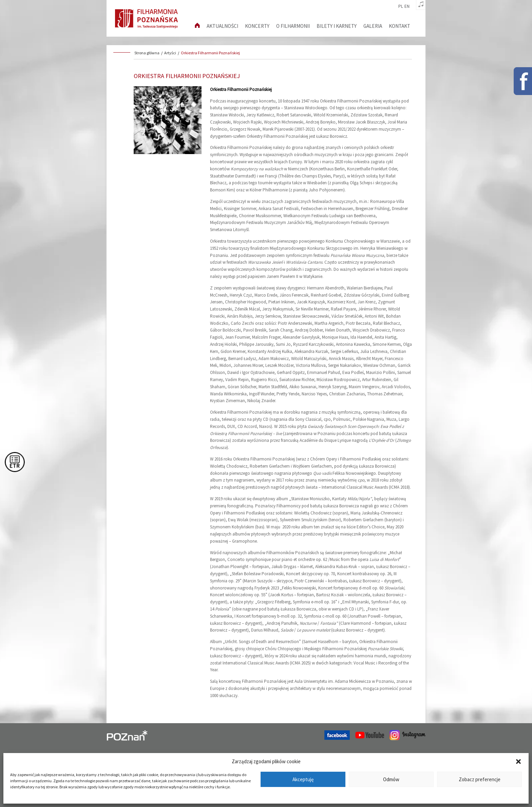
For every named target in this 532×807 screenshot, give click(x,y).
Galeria (373, 26)
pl (401, 6)
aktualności (222, 26)
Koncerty (257, 26)
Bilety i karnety (337, 26)
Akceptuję (303, 779)
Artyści (170, 53)
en (407, 6)
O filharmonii (293, 26)
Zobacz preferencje (480, 779)
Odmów (391, 779)
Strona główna (147, 53)
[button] (518, 762)
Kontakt (400, 26)
